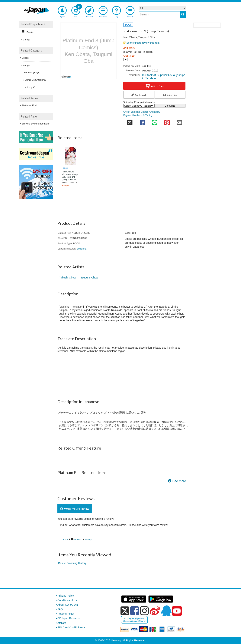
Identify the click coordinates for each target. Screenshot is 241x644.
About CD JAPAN (68, 605)
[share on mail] (179, 121)
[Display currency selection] (125, 60)
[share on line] (155, 121)
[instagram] (144, 611)
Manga (89, 540)
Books (78, 540)
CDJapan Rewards (69, 618)
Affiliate (62, 623)
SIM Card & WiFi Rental (71, 627)
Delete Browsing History (72, 563)
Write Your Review (75, 509)
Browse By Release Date (36, 124)
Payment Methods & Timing (138, 115)
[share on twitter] (130, 121)
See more (179, 481)
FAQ (60, 609)
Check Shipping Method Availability (142, 112)
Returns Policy (66, 614)
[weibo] (155, 611)
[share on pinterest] (167, 121)
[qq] (166, 611)
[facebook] (135, 611)
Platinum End (29, 105)
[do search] (183, 15)
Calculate (170, 106)
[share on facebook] (142, 121)
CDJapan (63, 540)
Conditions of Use (68, 600)
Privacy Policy (66, 596)
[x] (125, 611)
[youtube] (177, 611)
